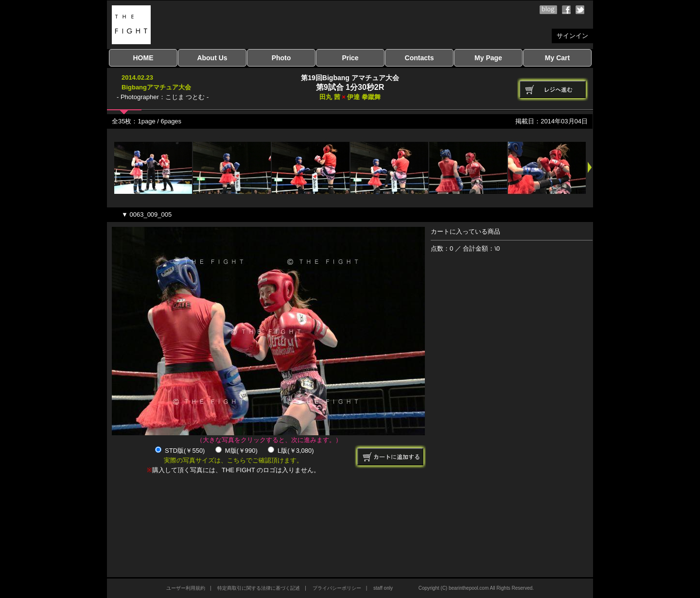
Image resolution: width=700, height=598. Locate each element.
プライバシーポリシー (337, 588)
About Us (212, 58)
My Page (488, 58)
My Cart (557, 58)
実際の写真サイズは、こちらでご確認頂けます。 (233, 460)
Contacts (420, 58)
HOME (143, 58)
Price (350, 58)
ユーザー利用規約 (186, 588)
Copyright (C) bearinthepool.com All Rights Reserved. (476, 588)
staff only (383, 588)
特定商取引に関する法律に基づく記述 (259, 588)
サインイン (572, 36)
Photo (281, 58)
